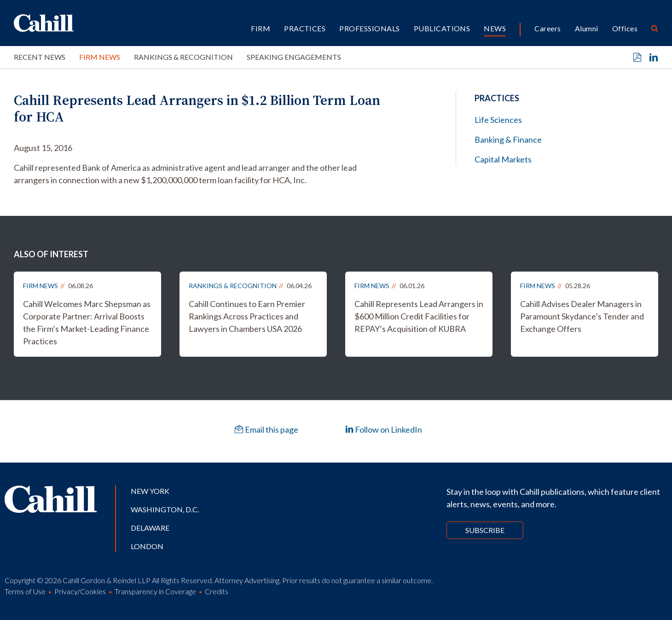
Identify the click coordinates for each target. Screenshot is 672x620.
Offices (625, 28)
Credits (217, 591)
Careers (547, 28)
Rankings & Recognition (183, 57)
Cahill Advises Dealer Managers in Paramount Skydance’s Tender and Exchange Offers (582, 316)
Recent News (40, 57)
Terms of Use (25, 591)
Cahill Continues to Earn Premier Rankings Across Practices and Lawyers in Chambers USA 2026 (247, 316)
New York (150, 491)
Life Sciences (498, 120)
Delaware (150, 528)
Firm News (100, 57)
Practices (305, 28)
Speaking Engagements (294, 57)
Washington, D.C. (165, 509)
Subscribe (485, 530)
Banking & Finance (508, 139)
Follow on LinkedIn (384, 429)
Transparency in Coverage (155, 591)
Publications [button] (442, 28)
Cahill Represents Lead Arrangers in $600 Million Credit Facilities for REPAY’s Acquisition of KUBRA (419, 316)
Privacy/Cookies (80, 591)
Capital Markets (503, 159)
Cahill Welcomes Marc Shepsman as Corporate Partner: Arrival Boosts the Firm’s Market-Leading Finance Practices (87, 322)
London (147, 546)
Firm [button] (261, 28)
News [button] (495, 28)
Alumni (587, 28)
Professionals (369, 28)
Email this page (266, 429)
